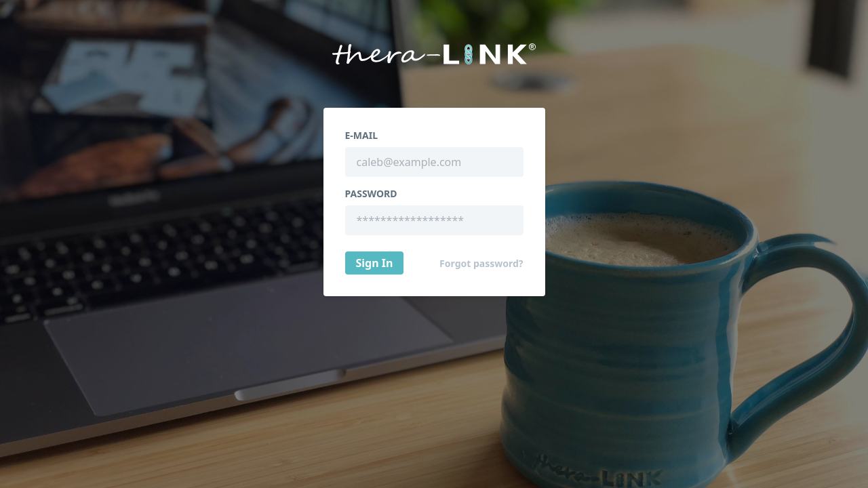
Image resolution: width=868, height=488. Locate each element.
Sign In (375, 263)
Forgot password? (481, 264)
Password (371, 194)
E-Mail (361, 136)
